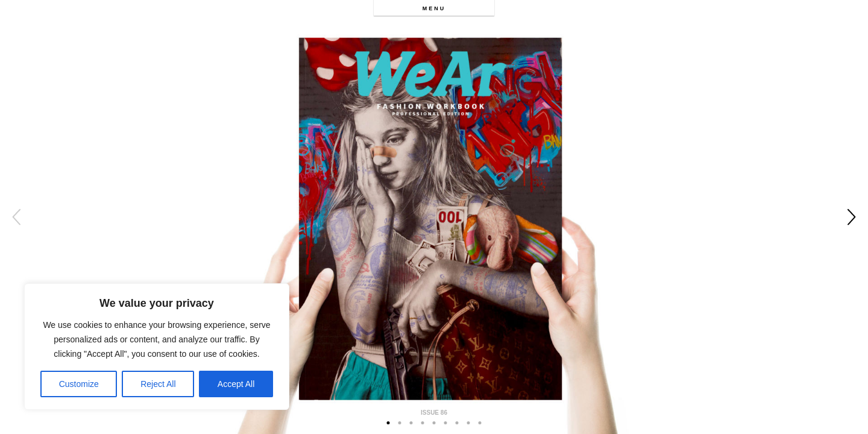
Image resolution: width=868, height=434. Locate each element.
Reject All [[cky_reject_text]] (158, 384)
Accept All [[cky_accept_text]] (236, 384)
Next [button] (851, 217)
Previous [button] (17, 217)
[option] (434, 217)
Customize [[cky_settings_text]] (79, 384)
